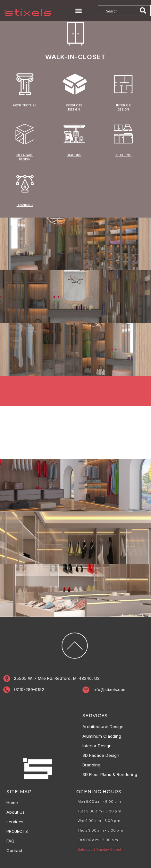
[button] (79, 11)
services (15, 822)
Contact (14, 850)
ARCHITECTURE (25, 105)
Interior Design (97, 746)
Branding (91, 765)
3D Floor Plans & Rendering (110, 774)
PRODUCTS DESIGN (74, 107)
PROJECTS (17, 831)
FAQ (10, 841)
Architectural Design (103, 726)
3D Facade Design (101, 755)
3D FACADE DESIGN (25, 157)
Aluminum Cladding (102, 736)
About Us (16, 812)
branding (25, 205)
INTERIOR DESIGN (123, 107)
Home (12, 803)
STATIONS (74, 155)
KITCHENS (123, 155)
